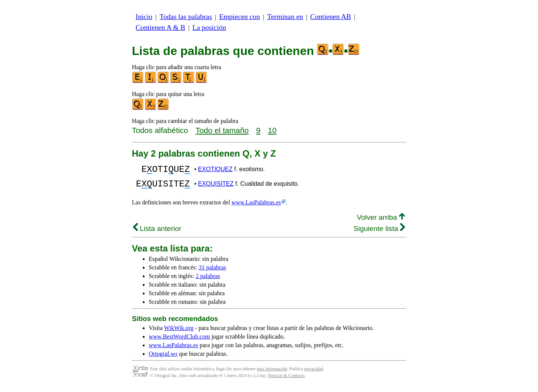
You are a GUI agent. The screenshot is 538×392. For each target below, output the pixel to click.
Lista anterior (157, 233)
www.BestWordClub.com (179, 341)
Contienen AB (330, 17)
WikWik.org (179, 332)
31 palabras (212, 272)
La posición (209, 27)
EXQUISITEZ (216, 187)
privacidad (314, 373)
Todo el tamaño (222, 130)
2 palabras (208, 280)
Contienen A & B (160, 27)
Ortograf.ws (163, 358)
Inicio (144, 17)
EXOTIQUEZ (215, 170)
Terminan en (285, 17)
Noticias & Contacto (286, 380)
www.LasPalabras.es (256, 207)
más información (272, 373)
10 (272, 130)
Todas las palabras (186, 17)
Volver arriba (381, 222)
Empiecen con (240, 17)
